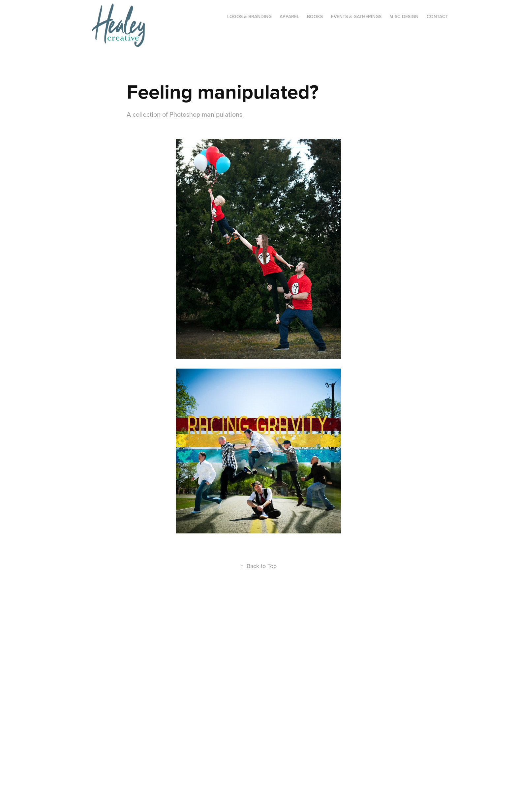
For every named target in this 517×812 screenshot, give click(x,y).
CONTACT (437, 16)
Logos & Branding (249, 16)
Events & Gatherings (356, 16)
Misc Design (404, 16)
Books (315, 16)
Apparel (289, 16)
